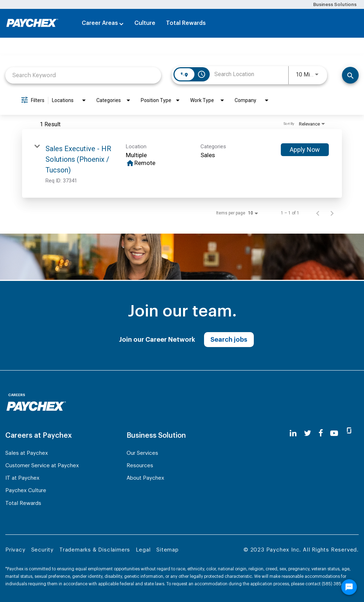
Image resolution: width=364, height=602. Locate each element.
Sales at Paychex (27, 453)
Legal (143, 550)
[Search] (350, 75)
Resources (140, 466)
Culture (145, 23)
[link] (182, 163)
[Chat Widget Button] (349, 587)
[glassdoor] (349, 433)
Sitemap (168, 550)
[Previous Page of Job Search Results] (318, 213)
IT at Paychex (22, 478)
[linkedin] (293, 433)
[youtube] (334, 433)
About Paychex (145, 478)
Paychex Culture (26, 491)
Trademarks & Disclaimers (95, 550)
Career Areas (100, 23)
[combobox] (83, 75)
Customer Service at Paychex (42, 466)
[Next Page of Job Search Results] (332, 213)
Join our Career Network (157, 340)
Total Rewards (186, 23)
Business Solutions (335, 4)
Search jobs (229, 340)
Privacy (15, 550)
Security (42, 550)
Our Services (142, 453)
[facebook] (321, 433)
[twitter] (307, 433)
